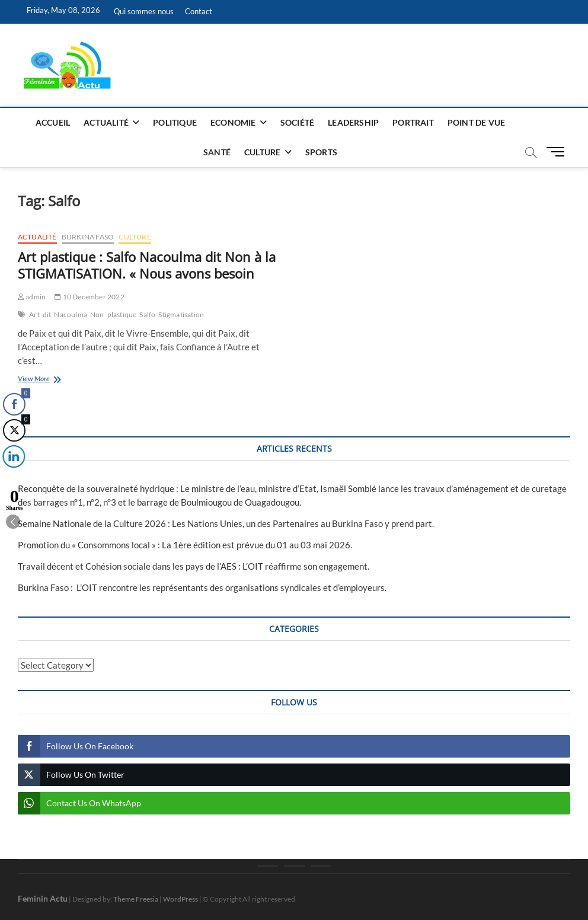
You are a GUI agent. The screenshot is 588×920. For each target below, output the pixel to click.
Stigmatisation (181, 314)
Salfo (147, 314)
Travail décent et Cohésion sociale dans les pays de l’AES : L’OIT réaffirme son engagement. (194, 566)
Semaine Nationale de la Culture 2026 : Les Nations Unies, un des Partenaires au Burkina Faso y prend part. (226, 523)
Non (97, 314)
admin (32, 297)
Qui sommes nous (144, 11)
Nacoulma (71, 314)
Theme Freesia (136, 899)
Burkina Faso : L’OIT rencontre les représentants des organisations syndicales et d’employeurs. (202, 587)
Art (34, 314)
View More (61, 380)
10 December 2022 (90, 297)
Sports (321, 152)
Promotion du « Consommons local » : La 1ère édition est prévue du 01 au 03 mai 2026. (185, 545)
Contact (199, 11)
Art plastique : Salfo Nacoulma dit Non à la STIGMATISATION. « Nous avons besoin (147, 265)
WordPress (180, 899)
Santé (217, 152)
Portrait (413, 122)
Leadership (353, 122)
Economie (233, 122)
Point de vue (476, 122)
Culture (262, 152)
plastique (122, 314)
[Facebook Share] (14, 404)
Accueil (53, 122)
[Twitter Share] (13, 430)
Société (297, 122)
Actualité (106, 122)
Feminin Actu (43, 898)
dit (47, 314)
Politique (175, 122)
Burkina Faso (88, 237)
